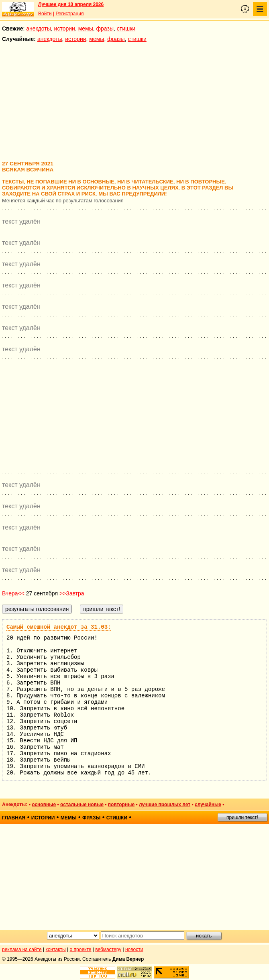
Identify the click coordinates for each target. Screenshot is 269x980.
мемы (86, 29)
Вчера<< (13, 593)
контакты (56, 949)
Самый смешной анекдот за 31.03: (59, 627)
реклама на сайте (22, 949)
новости (134, 949)
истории (65, 29)
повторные (121, 805)
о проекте (81, 949)
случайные (208, 805)
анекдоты (39, 29)
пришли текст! (242, 817)
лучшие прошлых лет (165, 805)
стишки (126, 29)
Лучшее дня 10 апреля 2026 (71, 4)
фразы (105, 29)
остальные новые (82, 805)
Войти (45, 14)
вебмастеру (108, 949)
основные (44, 805)
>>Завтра (72, 593)
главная (14, 818)
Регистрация (69, 14)
